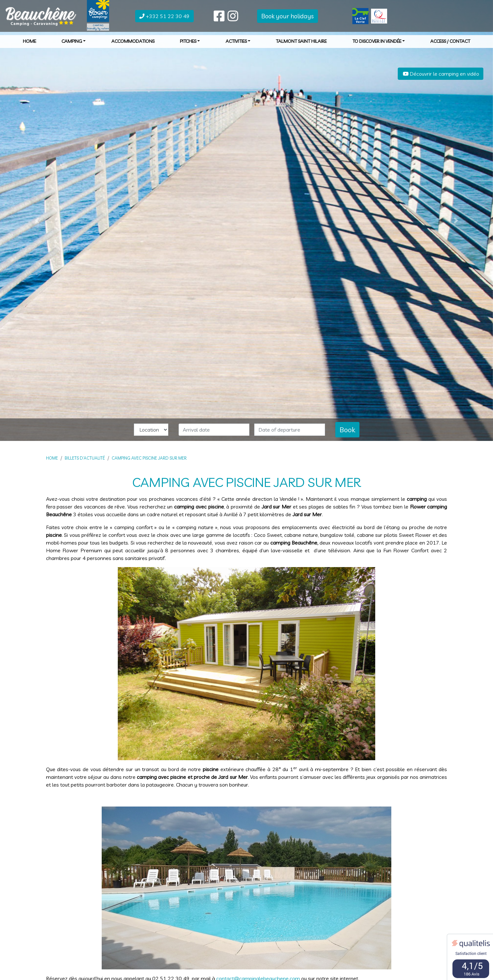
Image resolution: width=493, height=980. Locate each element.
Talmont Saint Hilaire (301, 45)
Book (347, 429)
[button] (37, 220)
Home (29, 45)
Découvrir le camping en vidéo (441, 74)
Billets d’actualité (85, 458)
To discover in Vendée (379, 45)
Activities (238, 45)
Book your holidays (288, 19)
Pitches (190, 45)
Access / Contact (450, 45)
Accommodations (133, 45)
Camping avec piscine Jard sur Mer (149, 458)
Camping (74, 45)
